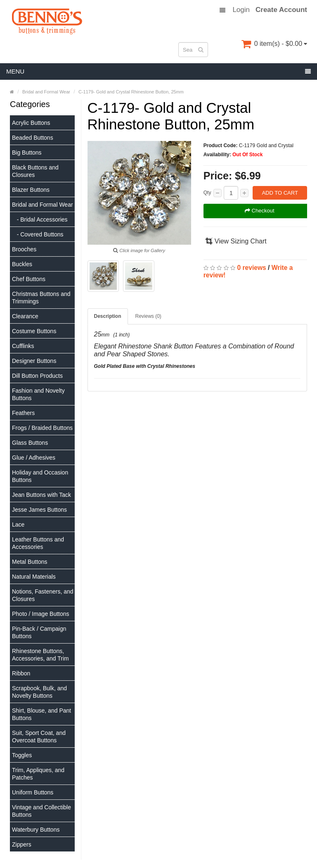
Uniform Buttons (33, 792)
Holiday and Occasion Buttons (40, 476)
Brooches (24, 249)
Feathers (23, 413)
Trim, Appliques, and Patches (38, 774)
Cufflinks (23, 346)
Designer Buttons (34, 361)
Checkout (260, 211)
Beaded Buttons (33, 138)
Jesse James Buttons (39, 510)
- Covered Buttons (38, 234)
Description (108, 316)
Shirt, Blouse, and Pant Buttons (41, 714)
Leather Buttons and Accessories (38, 543)
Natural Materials (34, 577)
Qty (207, 193)
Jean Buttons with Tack (41, 495)
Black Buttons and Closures (35, 171)
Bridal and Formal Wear (43, 205)
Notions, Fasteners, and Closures (43, 595)
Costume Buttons (34, 331)
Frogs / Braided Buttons (42, 428)
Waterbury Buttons (36, 830)
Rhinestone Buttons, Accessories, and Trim (40, 655)
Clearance (25, 316)
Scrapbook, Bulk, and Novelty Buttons (39, 692)
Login (241, 10)
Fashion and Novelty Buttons (38, 394)
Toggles (22, 755)
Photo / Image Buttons (41, 614)
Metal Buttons (30, 562)
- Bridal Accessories (40, 219)
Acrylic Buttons (31, 123)
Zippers (22, 844)
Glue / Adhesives (34, 458)
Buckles (22, 264)
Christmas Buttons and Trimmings (41, 298)
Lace (18, 525)
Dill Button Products (37, 376)
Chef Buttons (29, 279)
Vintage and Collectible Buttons (41, 811)
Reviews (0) (148, 316)
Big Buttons (27, 153)
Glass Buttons (30, 443)
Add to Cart (280, 193)
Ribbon (21, 673)
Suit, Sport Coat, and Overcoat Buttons (39, 737)
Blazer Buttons (31, 190)
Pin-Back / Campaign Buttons (39, 632)
